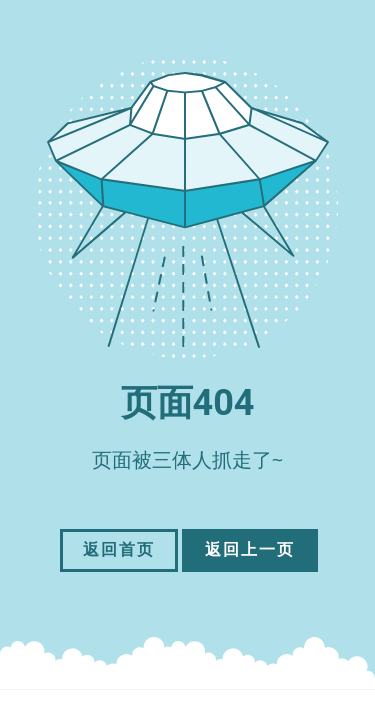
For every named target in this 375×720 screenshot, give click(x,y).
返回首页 (119, 549)
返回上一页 (250, 549)
